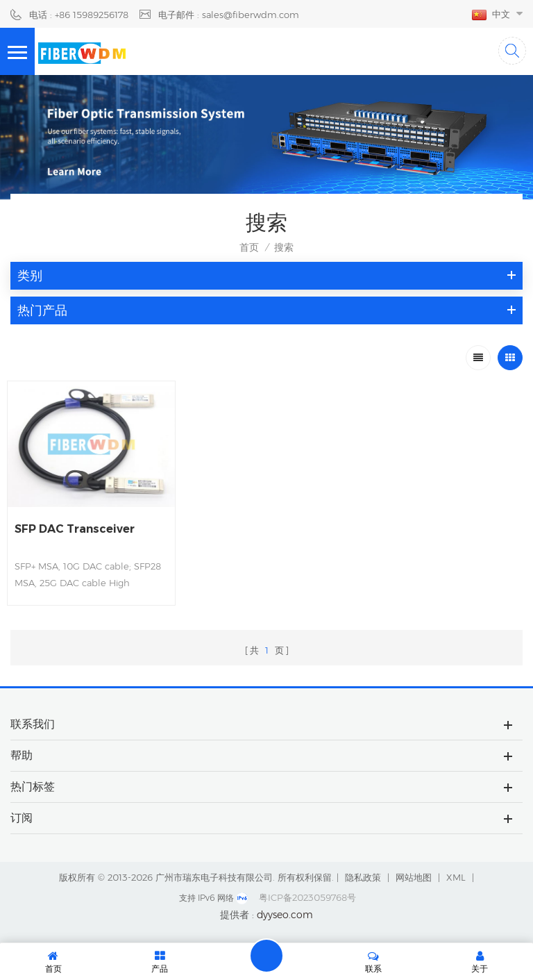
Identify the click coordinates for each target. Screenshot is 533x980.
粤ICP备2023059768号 (307, 897)
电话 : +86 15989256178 (79, 15)
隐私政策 (363, 877)
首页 (249, 247)
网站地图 (414, 877)
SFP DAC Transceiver (75, 529)
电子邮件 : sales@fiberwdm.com (229, 15)
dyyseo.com (285, 915)
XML (456, 877)
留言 (266, 956)
